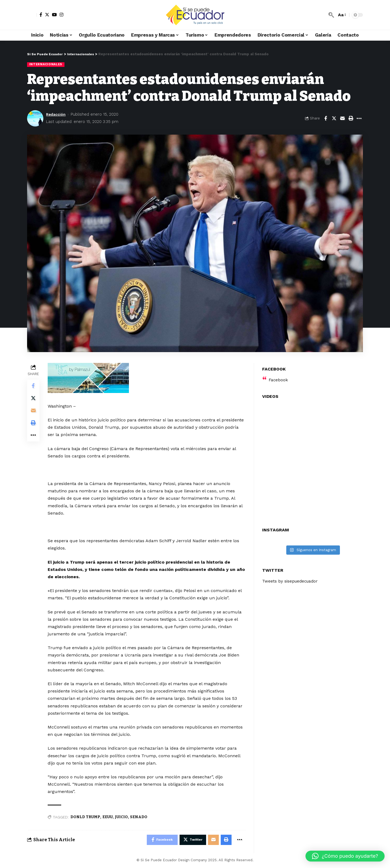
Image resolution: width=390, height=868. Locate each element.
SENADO (139, 817)
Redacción (57, 115)
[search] (331, 15)
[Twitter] (47, 15)
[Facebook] (41, 15)
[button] (345, 856)
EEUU (108, 817)
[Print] (351, 119)
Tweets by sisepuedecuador (291, 578)
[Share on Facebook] (326, 119)
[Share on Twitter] (334, 119)
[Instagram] (61, 15)
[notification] (323, 15)
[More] (359, 119)
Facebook (279, 377)
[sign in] (32, 15)
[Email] (342, 119)
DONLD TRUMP (86, 817)
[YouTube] (54, 15)
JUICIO (122, 817)
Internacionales (47, 64)
